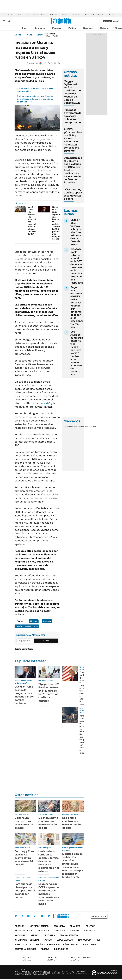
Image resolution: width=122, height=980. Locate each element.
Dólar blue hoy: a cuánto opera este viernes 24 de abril (48, 823)
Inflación (54, 15)
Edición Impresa (69, 935)
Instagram (28, 916)
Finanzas (57, 28)
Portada (20, 926)
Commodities (83, 426)
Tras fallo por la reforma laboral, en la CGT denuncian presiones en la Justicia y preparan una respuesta (77, 266)
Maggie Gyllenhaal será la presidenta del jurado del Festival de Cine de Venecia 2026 (73, 92)
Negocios (88, 28)
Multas (45, 949)
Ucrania (40, 35)
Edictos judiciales (25, 949)
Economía (40, 28)
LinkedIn (35, 916)
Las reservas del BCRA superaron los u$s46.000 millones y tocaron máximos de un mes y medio (49, 894)
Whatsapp (49, 916)
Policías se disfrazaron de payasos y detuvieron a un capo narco (73, 116)
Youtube (42, 916)
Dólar (25, 28)
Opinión (104, 28)
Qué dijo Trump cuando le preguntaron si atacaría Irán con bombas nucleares (24, 695)
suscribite (108, 21)
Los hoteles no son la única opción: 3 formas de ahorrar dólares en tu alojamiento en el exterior (49, 861)
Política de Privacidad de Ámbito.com (57, 944)
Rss (98, 940)
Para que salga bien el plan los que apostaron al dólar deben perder (25, 891)
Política (72, 28)
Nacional (20, 935)
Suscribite (46, 641)
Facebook (22, 916)
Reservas (112, 15)
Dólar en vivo (23, 15)
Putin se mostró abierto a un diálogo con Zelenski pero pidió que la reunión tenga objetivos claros (36, 99)
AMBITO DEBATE (81, 959)
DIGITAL (28, 959)
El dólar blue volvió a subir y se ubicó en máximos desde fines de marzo (76, 232)
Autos (48, 940)
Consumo (77, 15)
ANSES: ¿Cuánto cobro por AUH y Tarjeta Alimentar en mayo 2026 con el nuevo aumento (73, 140)
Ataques (47, 621)
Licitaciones (61, 949)
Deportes (49, 935)
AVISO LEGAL (90, 944)
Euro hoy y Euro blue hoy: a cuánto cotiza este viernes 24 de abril (24, 858)
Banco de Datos (23, 931)
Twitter (16, 916)
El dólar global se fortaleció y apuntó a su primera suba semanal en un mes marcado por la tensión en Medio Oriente (73, 865)
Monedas (67, 426)
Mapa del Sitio (23, 944)
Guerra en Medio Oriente (94, 15)
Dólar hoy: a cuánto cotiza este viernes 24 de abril (24, 823)
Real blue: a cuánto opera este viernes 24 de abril (72, 823)
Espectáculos (65, 940)
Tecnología (85, 940)
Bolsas (74, 426)
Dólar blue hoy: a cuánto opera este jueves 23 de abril (73, 194)
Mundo (29, 35)
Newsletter (99, 916)
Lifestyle (90, 931)
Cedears (92, 426)
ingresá (116, 21)
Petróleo (65, 15)
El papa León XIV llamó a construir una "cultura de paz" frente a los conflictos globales (49, 692)
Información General (27, 940)
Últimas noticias (39, 926)
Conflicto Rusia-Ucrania (27, 626)
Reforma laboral (39, 15)
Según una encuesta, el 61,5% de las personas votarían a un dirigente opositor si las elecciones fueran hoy (77, 307)
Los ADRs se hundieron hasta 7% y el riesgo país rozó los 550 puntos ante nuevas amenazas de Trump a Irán (77, 353)
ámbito (18, 35)
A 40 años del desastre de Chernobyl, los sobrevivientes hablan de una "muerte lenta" (35, 220)
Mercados (43, 931)
